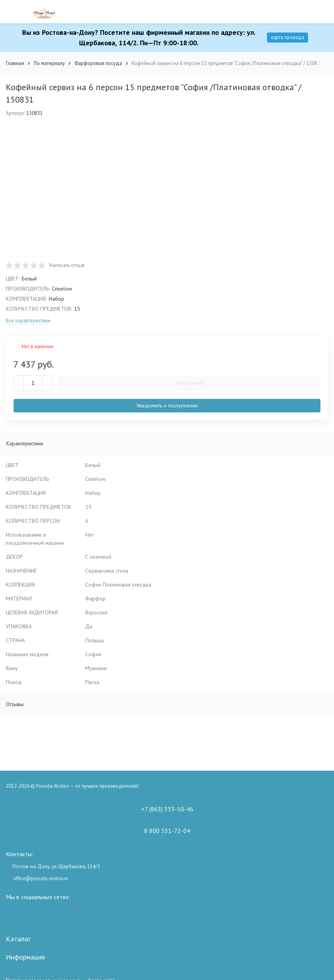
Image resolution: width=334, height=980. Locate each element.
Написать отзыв (67, 265)
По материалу (49, 63)
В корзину (189, 383)
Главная (15, 63)
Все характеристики (28, 321)
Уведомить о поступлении (167, 405)
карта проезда (288, 37)
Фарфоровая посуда (98, 63)
